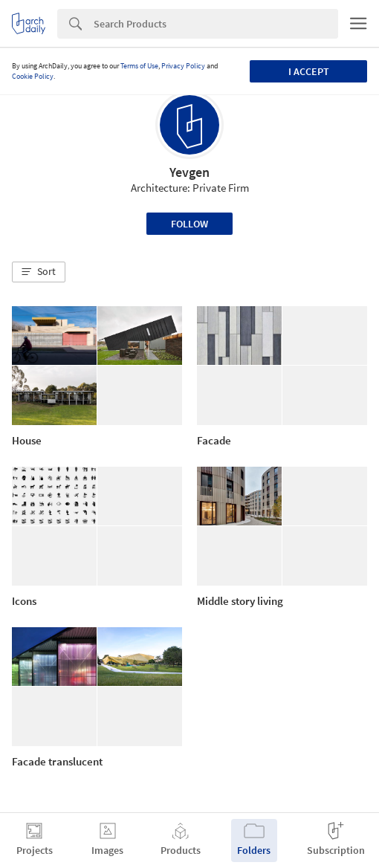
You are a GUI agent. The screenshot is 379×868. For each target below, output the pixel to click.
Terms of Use (139, 66)
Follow (189, 224)
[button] (39, 272)
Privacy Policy (183, 66)
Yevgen (189, 172)
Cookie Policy (33, 76)
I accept (309, 71)
